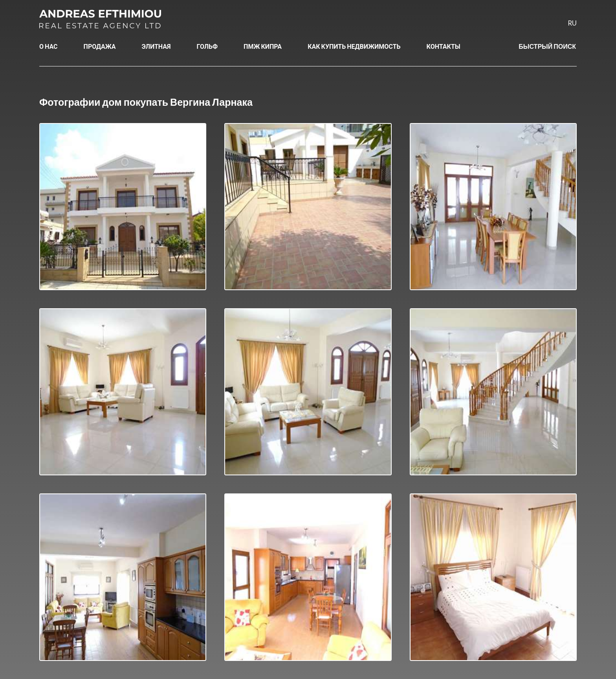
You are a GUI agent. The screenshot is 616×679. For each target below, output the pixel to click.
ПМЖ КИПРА (263, 46)
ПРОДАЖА (100, 46)
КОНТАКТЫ (444, 46)
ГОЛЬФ (207, 46)
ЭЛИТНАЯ (156, 46)
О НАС (49, 46)
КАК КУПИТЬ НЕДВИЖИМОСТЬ (354, 46)
